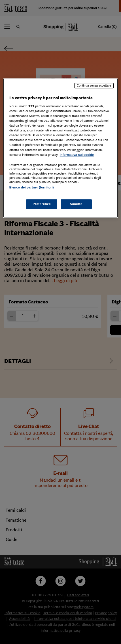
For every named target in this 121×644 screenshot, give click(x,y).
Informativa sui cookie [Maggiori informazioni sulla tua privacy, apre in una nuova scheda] (77, 155)
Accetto (76, 204)
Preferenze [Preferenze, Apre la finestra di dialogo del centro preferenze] (42, 204)
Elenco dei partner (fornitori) (32, 187)
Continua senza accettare (94, 86)
